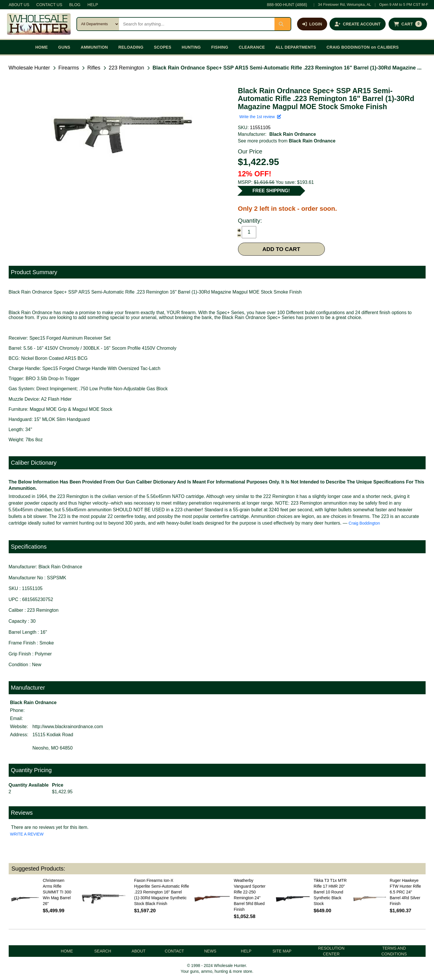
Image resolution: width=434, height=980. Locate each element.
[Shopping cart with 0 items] (408, 24)
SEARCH (102, 951)
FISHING (220, 47)
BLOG (75, 5)
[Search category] (98, 24)
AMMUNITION (94, 47)
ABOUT (138, 951)
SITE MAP (282, 951)
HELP (93, 5)
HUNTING (191, 47)
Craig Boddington (364, 523)
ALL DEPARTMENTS (296, 47)
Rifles (94, 68)
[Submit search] (283, 24)
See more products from (287, 141)
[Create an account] (358, 24)
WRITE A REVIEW (27, 834)
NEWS (210, 951)
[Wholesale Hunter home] (39, 24)
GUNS (64, 47)
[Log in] (312, 24)
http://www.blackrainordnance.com (68, 727)
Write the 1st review (260, 117)
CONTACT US (49, 5)
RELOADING (131, 47)
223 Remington (127, 68)
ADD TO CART (281, 249)
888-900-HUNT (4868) (287, 5)
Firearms (69, 68)
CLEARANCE (252, 47)
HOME (42, 47)
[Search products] (197, 24)
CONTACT (174, 951)
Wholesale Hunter (29, 68)
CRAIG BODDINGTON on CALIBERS (363, 47)
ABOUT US (19, 5)
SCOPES (162, 47)
